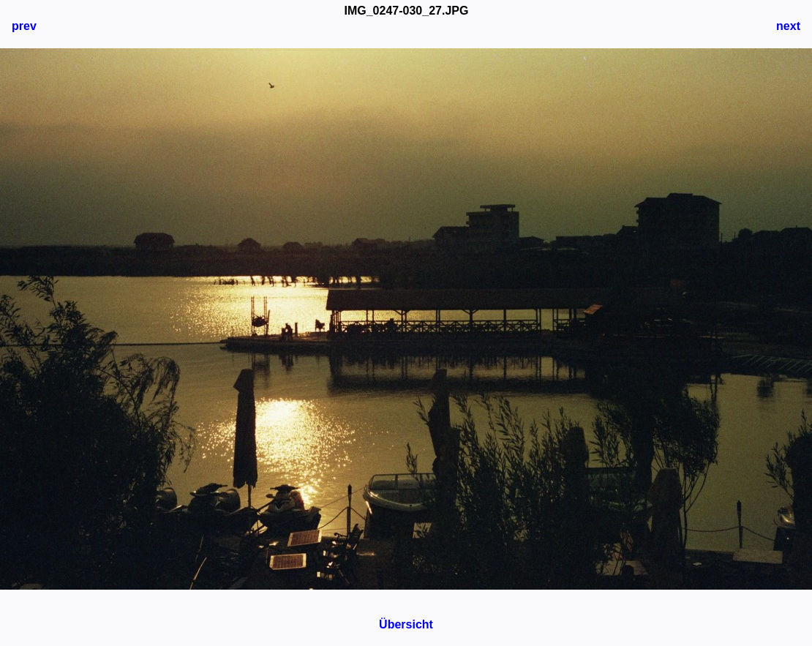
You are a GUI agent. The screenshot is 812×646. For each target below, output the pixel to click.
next (788, 26)
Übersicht (406, 624)
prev (24, 26)
